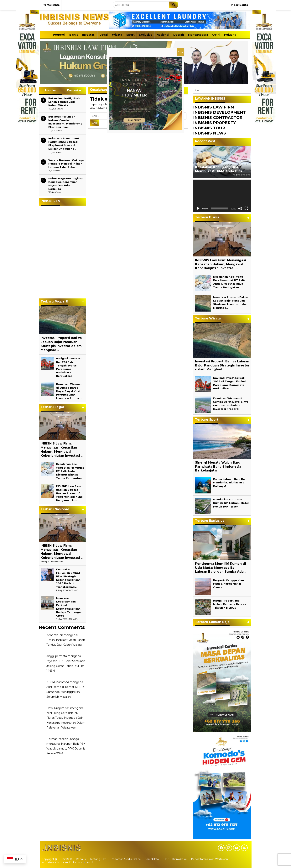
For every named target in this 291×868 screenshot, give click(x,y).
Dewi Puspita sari (58, 708)
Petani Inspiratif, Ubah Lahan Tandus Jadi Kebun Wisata (64, 102)
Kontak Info (152, 859)
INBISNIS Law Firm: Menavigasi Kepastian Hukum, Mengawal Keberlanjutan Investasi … (62, 449)
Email (90, 862)
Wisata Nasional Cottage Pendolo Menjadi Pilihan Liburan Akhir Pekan (66, 164)
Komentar (74, 90)
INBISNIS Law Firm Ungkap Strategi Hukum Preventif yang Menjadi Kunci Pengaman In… (70, 493)
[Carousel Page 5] (244, 175)
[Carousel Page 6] (247, 175)
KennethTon (55, 635)
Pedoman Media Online (126, 859)
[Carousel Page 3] (239, 175)
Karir (166, 859)
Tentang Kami (99, 859)
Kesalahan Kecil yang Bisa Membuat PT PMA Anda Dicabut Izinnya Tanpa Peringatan (70, 471)
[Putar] (198, 208)
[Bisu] (240, 208)
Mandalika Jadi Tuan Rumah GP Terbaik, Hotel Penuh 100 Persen (231, 503)
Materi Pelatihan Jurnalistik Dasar (62, 862)
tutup (34, 12)
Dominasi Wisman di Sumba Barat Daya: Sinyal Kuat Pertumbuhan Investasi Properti (69, 391)
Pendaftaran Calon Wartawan (210, 859)
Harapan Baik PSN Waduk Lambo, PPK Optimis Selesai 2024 (66, 749)
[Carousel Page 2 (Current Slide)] (237, 175)
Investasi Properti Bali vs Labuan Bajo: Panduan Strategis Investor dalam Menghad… (61, 344)
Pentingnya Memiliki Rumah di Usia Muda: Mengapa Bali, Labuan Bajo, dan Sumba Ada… (221, 568)
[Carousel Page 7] (249, 175)
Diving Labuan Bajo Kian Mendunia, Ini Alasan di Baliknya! (230, 482)
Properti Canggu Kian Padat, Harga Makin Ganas (229, 584)
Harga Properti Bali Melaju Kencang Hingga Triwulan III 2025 (230, 604)
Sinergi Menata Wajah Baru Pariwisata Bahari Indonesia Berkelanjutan (218, 467)
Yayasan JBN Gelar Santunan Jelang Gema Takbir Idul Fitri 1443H (66, 666)
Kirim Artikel (180, 859)
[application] (222, 196)
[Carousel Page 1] (234, 175)
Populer (50, 90)
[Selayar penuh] (246, 208)
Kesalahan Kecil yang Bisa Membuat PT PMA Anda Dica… (220, 169)
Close (181, 52)
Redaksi (81, 859)
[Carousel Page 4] (242, 175)
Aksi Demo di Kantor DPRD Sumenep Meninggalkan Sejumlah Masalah (65, 692)
